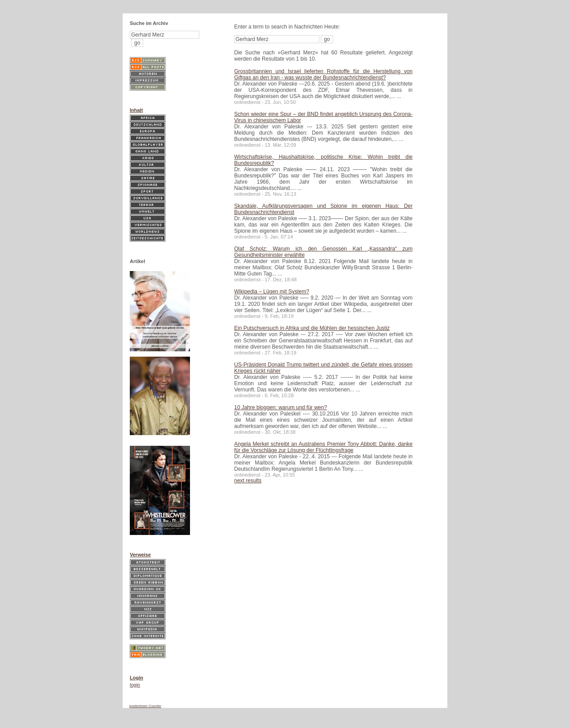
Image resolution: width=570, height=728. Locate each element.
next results (248, 481)
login (135, 685)
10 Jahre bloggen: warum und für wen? (281, 407)
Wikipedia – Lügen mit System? (272, 292)
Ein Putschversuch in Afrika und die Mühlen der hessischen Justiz (312, 328)
